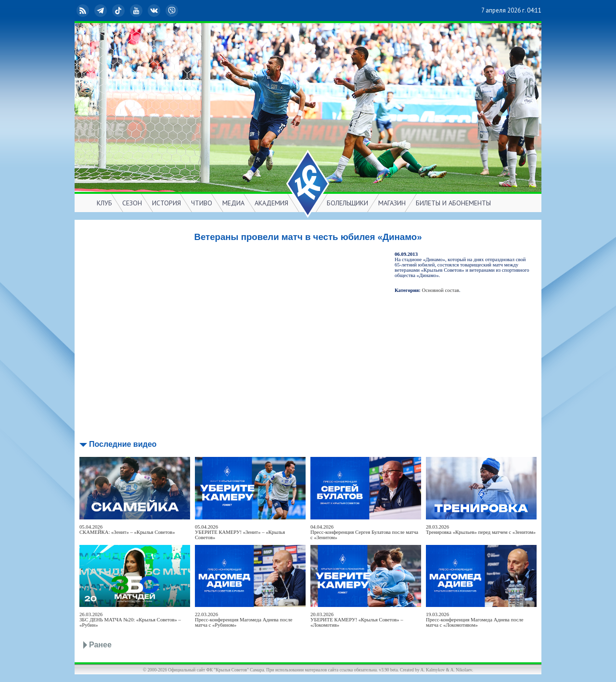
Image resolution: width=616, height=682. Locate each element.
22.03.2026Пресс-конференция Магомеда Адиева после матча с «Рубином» (244, 620)
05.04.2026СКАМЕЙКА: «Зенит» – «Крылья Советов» (127, 530)
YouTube (137, 11)
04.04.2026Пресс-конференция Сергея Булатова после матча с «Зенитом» (364, 532)
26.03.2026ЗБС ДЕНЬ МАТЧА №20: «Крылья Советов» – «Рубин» (130, 620)
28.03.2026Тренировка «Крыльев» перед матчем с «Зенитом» (481, 530)
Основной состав (441, 290)
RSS (84, 11)
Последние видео (123, 444)
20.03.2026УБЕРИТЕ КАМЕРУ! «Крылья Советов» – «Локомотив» (357, 620)
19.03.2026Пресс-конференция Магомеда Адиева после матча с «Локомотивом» (475, 620)
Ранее (100, 645)
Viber (173, 11)
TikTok (119, 11)
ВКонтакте (155, 11)
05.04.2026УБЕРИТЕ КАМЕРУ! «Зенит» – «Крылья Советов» (240, 532)
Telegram (102, 11)
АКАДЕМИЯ (271, 203)
